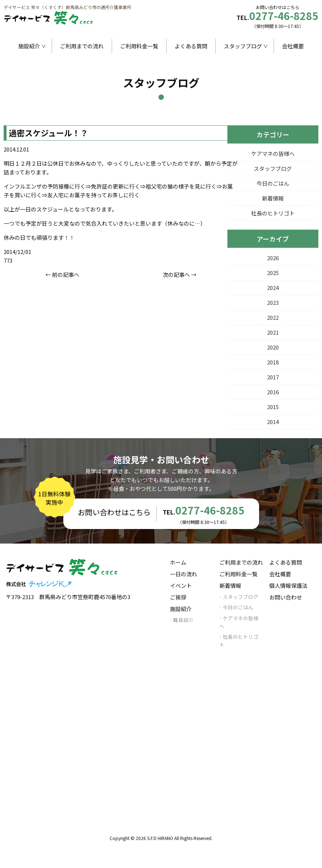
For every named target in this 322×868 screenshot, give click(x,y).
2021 (273, 332)
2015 (273, 407)
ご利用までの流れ (82, 46)
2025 (273, 273)
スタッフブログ (243, 46)
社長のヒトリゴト (273, 213)
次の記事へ (176, 274)
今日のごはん (273, 183)
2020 (273, 347)
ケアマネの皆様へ (273, 154)
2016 (273, 392)
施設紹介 (29, 46)
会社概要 (293, 46)
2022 (273, 317)
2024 (273, 288)
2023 (273, 302)
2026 (273, 258)
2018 (273, 362)
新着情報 (273, 198)
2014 (273, 422)
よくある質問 (191, 46)
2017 (273, 377)
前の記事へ (66, 274)
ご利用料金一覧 (139, 46)
